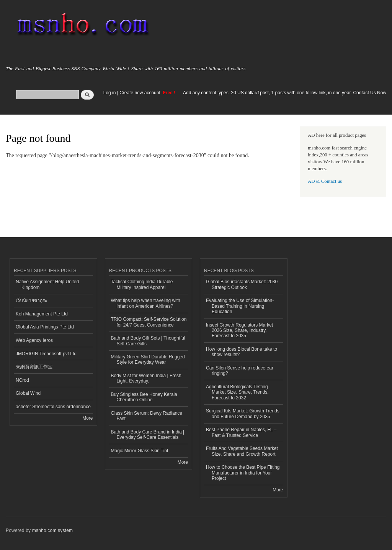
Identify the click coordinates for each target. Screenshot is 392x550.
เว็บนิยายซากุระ (31, 300)
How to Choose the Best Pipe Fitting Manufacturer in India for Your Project (243, 473)
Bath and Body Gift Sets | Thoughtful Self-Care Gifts (148, 341)
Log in (110, 93)
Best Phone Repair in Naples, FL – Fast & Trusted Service (241, 432)
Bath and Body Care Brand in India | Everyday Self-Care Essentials (148, 435)
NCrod (22, 380)
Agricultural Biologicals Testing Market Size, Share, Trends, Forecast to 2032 (237, 392)
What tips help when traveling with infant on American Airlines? (146, 303)
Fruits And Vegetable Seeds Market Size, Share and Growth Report (242, 451)
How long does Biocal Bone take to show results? (242, 352)
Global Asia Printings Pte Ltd (45, 327)
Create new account (140, 93)
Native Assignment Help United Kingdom (47, 284)
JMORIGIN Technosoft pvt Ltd (46, 354)
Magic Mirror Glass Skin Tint (140, 451)
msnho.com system (52, 530)
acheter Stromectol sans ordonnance (53, 407)
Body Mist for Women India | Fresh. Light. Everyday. (147, 378)
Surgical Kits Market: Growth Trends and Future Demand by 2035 (243, 414)
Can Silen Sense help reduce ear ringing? (240, 371)
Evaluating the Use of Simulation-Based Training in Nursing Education (240, 306)
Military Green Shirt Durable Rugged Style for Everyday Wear (148, 360)
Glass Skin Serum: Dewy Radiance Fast (147, 416)
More (87, 418)
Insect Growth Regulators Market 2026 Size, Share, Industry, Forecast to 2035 (239, 331)
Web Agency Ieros (34, 340)
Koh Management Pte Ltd (42, 314)
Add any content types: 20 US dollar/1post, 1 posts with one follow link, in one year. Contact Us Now (285, 93)
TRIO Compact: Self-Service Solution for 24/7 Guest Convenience (149, 322)
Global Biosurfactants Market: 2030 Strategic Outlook (242, 284)
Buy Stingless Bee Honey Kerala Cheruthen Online (144, 397)
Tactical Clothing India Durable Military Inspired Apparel (142, 284)
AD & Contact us (325, 181)
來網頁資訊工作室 (34, 367)
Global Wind (28, 393)
